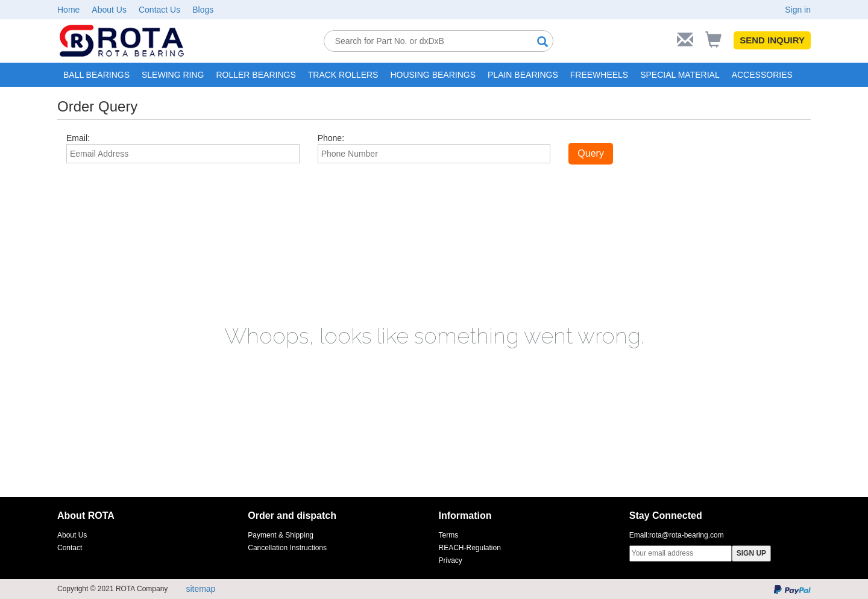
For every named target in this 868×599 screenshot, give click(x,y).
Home (68, 10)
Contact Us (159, 10)
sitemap (200, 589)
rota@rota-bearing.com (687, 535)
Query (591, 153)
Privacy (451, 560)
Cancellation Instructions (287, 548)
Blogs (203, 10)
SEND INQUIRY (772, 40)
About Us (109, 10)
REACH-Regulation (470, 548)
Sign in (798, 10)
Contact (70, 548)
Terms (449, 535)
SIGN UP (751, 553)
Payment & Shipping (281, 535)
